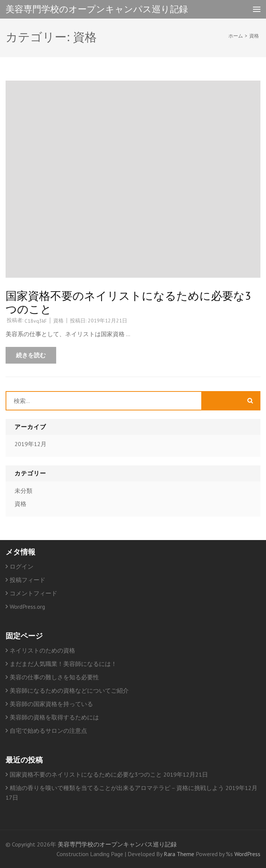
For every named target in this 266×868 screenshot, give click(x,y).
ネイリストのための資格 (42, 650)
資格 (58, 321)
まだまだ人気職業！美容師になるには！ (63, 664)
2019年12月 (31, 444)
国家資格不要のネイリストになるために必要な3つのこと (128, 302)
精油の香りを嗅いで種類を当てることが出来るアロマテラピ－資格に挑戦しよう (117, 788)
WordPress (247, 854)
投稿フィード (28, 580)
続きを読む (31, 355)
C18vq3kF (36, 321)
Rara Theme (180, 854)
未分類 (23, 491)
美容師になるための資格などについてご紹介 (69, 690)
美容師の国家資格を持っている (51, 704)
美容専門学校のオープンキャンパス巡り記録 (97, 9)
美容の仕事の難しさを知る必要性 (54, 677)
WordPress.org (27, 607)
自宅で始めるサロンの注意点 (48, 731)
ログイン (22, 566)
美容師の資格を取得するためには (54, 717)
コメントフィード (33, 593)
